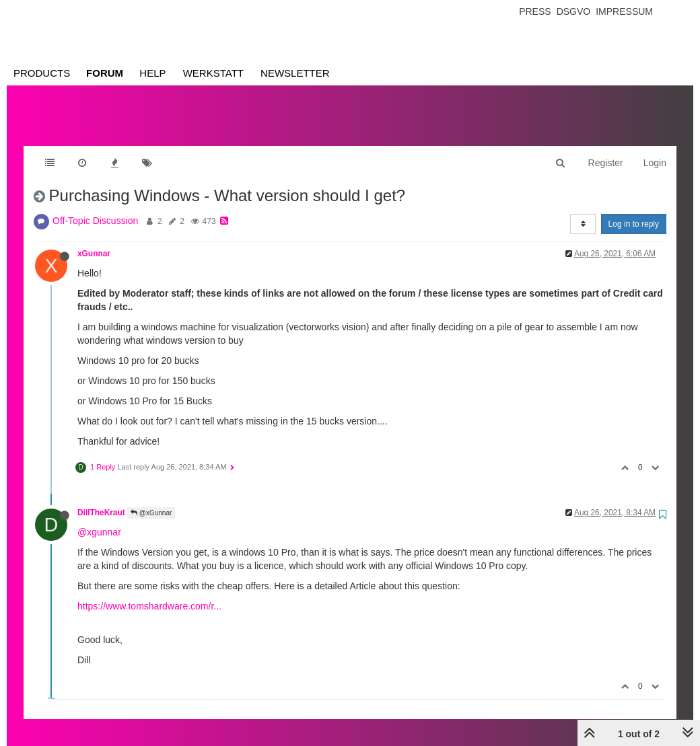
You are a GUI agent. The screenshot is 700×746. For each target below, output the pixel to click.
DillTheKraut (101, 499)
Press (535, 11)
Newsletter (295, 73)
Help (152, 73)
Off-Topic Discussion (95, 207)
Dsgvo (574, 11)
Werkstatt (213, 73)
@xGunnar (151, 499)
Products (42, 73)
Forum (105, 73)
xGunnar (94, 240)
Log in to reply (634, 211)
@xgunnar (99, 519)
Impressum (624, 11)
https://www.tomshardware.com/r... (149, 593)
